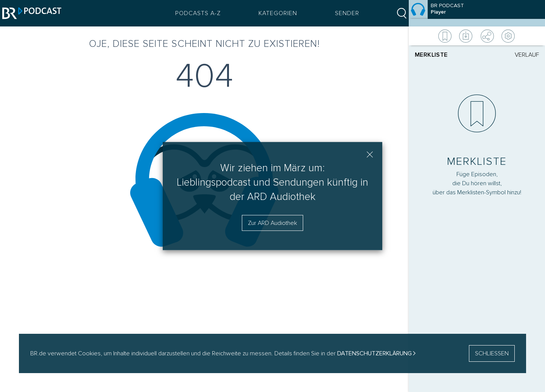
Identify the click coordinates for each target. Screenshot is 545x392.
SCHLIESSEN (492, 353)
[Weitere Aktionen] (477, 36)
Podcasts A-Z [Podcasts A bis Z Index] (193, 13)
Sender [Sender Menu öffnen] (342, 13)
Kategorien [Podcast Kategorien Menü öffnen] (272, 13)
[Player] (477, 182)
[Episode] (477, 13)
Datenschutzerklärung (374, 353)
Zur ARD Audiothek (272, 223)
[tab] (446, 55)
